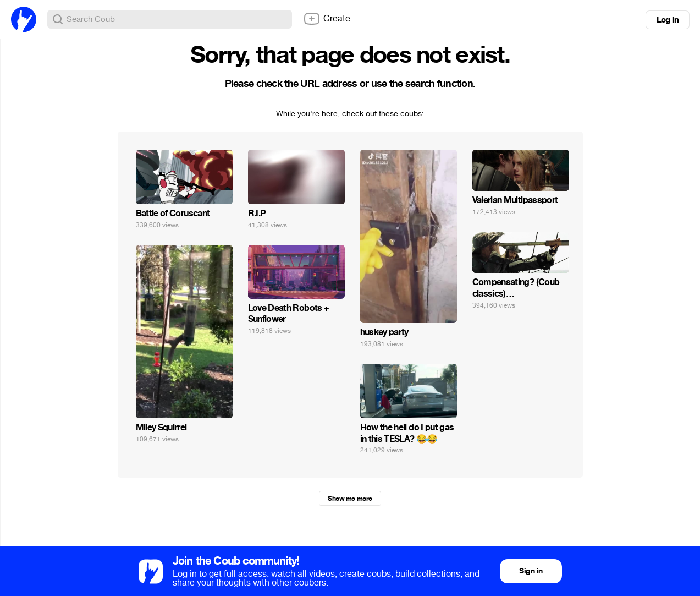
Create (327, 19)
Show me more (350, 499)
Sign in (531, 571)
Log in (668, 20)
